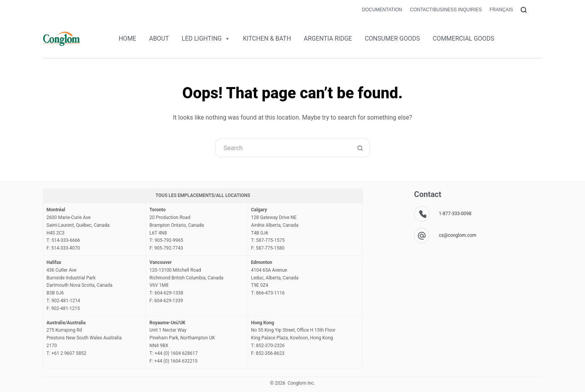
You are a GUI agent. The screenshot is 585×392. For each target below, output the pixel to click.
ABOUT (159, 39)
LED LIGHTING (206, 39)
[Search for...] (283, 148)
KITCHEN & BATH (267, 39)
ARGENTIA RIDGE (328, 39)
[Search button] (360, 148)
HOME (127, 39)
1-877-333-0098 (455, 214)
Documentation (382, 10)
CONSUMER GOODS (393, 39)
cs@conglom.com (458, 235)
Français (501, 10)
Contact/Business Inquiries (446, 10)
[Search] (524, 10)
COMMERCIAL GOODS (463, 39)
